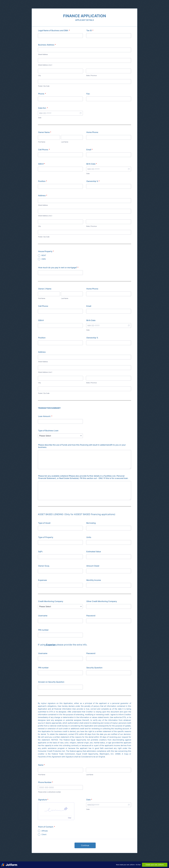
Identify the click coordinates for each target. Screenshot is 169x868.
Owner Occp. (44, 566)
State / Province (91, 75)
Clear (70, 818)
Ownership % (93, 181)
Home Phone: (92, 132)
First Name (42, 142)
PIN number (43, 630)
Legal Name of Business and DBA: (54, 30)
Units (89, 537)
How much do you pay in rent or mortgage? (58, 268)
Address (43, 195)
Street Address (43, 54)
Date (40, 118)
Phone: (42, 94)
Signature (43, 800)
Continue (85, 845)
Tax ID (90, 30)
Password (91, 616)
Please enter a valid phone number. (50, 792)
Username (43, 616)
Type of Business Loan (48, 431)
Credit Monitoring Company (51, 601)
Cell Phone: (44, 150)
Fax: (88, 94)
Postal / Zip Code (44, 86)
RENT (44, 255)
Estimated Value (94, 552)
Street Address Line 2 (45, 65)
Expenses (43, 580)
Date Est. (43, 108)
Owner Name (45, 132)
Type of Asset (44, 523)
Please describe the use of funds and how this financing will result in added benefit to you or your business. (82, 446)
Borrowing (91, 523)
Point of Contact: (47, 827)
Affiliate (45, 831)
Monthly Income (94, 580)
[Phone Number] (60, 787)
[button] (81, 113)
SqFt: (40, 552)
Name (41, 765)
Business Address (47, 45)
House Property (46, 251)
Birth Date (92, 164)
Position (43, 181)
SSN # (42, 164)
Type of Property (46, 537)
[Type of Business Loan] (60, 436)
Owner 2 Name (45, 289)
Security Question (94, 668)
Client (44, 834)
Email (89, 150)
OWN (44, 259)
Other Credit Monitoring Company (102, 601)
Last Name (65, 142)
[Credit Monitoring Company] (60, 606)
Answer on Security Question (51, 682)
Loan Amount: (45, 416)
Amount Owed (93, 566)
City (39, 75)
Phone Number (46, 782)
